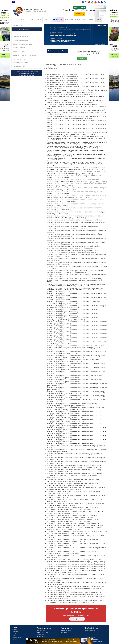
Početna (14, 19)
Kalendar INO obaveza (19, 48)
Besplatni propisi (18, 26)
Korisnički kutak (17, 638)
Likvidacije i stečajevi (19, 52)
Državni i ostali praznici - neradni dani (24, 55)
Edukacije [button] (47, 19)
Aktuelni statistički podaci (21, 37)
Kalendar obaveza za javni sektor (23, 44)
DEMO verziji (30, 73)
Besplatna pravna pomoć (20, 63)
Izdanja (39, 19)
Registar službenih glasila (21, 29)
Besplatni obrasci (18, 33)
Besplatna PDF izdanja (19, 67)
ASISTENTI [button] (57, 19)
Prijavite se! (82, 58)
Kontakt (14, 640)
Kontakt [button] (91, 19)
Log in (99, 19)
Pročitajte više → (77, 619)
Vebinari (15, 636)
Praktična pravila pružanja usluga (94, 641)
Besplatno (30, 19)
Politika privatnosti (90, 637)
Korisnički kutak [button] (81, 19)
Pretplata (15, 634)
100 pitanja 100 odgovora (20, 59)
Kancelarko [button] (69, 19)
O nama (22, 19)
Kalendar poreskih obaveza (21, 40)
